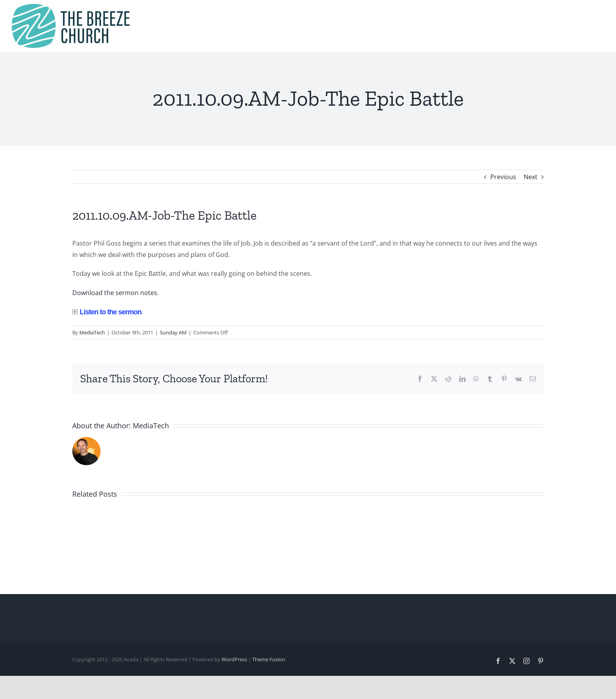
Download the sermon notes (115, 293)
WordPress (234, 659)
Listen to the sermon (107, 312)
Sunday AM (173, 332)
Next (531, 177)
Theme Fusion (269, 659)
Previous (503, 177)
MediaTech (92, 332)
